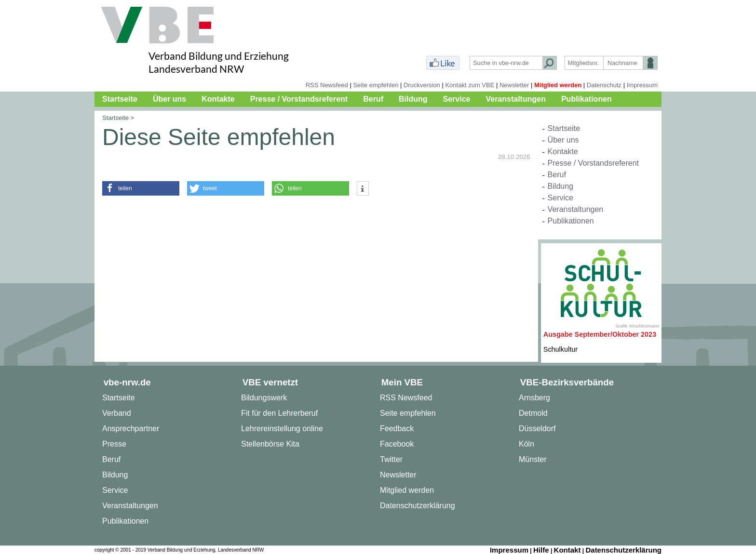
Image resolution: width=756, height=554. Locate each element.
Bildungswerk (264, 398)
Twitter (391, 459)
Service (457, 99)
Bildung (413, 99)
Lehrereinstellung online (282, 429)
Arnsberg (534, 398)
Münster (533, 459)
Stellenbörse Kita (270, 444)
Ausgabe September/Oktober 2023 (600, 334)
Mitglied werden (558, 85)
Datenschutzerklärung (418, 506)
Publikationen (587, 99)
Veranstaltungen (515, 99)
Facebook (397, 444)
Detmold (533, 413)
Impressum (642, 85)
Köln (526, 444)
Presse (114, 444)
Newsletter (514, 85)
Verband (117, 413)
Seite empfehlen (376, 85)
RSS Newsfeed (327, 85)
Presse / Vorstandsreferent (299, 99)
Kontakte (218, 99)
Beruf (373, 99)
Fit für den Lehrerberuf (279, 413)
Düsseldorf (537, 429)
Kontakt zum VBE (470, 85)
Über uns (169, 99)
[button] (141, 188)
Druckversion (422, 85)
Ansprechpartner (131, 429)
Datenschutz (604, 85)
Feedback (397, 429)
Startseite (120, 99)
